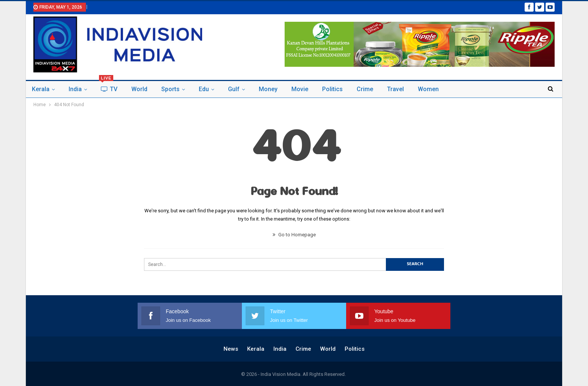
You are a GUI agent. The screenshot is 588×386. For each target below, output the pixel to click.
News (231, 349)
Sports (170, 89)
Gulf (234, 89)
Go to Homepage (294, 235)
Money (268, 89)
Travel (395, 89)
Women (428, 89)
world (139, 89)
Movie (300, 89)
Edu (204, 89)
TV (108, 87)
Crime (365, 89)
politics (332, 89)
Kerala (41, 89)
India (75, 89)
